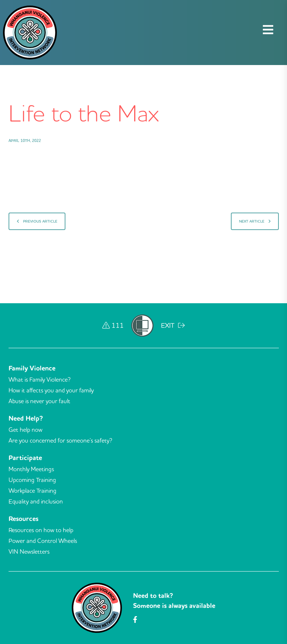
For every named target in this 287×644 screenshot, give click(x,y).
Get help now (25, 430)
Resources (23, 519)
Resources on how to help (41, 530)
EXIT (173, 325)
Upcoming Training (32, 480)
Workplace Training (33, 491)
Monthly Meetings (31, 469)
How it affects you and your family (51, 390)
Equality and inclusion (36, 501)
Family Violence (32, 368)
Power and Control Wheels (43, 541)
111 (113, 325)
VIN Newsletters (29, 551)
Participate (25, 458)
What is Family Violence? (40, 379)
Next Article (255, 221)
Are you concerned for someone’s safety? (60, 440)
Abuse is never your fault (39, 401)
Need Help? (26, 418)
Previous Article (37, 221)
